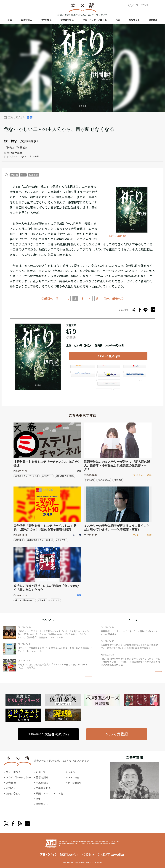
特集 (118, 20)
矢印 (89, 675)
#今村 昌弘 (90, 479)
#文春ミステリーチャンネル (27, 475)
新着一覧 (41, 772)
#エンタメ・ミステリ (27, 156)
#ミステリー (47, 475)
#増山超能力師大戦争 (65, 475)
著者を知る (26, 20)
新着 (10, 20)
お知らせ (11, 787)
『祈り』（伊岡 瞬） (118, 236)
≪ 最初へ (45, 298)
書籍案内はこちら (49, 733)
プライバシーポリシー (18, 777)
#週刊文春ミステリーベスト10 (40, 539)
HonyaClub (134, 376)
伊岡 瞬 (14, 175)
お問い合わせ (13, 792)
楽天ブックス (108, 368)
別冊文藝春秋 (76, 782)
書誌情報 (153, 20)
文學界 (72, 772)
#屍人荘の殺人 (104, 479)
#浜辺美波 (118, 479)
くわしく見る (106, 355)
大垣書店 (108, 385)
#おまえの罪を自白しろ (25, 599)
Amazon (82, 368)
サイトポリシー (15, 772)
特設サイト (134, 20)
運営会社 (11, 782)
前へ (57, 298)
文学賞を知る (67, 20)
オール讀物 (75, 777)
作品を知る (46, 20)
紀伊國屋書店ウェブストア (82, 376)
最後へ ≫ (120, 298)
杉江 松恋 (11, 141)
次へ (108, 298)
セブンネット (134, 368)
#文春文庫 (16, 152)
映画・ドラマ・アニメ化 (95, 20)
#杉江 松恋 (55, 599)
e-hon (108, 376)
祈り (23, 175)
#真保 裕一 (43, 599)
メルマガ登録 (116, 733)
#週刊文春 (19, 539)
